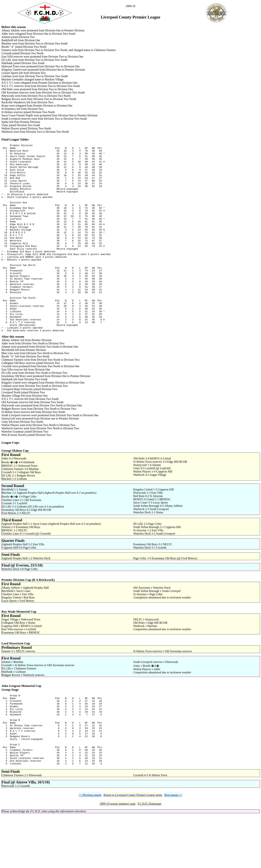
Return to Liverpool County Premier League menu (133, 848)
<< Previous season (90, 848)
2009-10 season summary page (118, 857)
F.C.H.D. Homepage (149, 857)
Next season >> (173, 848)
